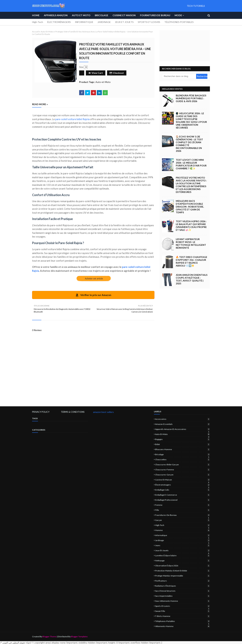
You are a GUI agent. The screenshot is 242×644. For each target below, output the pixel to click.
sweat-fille (183, 611)
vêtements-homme (183, 626)
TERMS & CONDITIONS (73, 412)
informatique (183, 535)
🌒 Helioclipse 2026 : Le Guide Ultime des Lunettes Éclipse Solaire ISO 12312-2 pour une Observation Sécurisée (191, 120)
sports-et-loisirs (183, 606)
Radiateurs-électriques (183, 586)
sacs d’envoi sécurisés (183, 591)
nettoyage (183, 561)
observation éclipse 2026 (183, 566)
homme (183, 530)
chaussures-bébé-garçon (183, 465)
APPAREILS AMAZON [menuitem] (56, 15)
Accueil (35, 32)
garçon (183, 520)
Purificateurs (183, 581)
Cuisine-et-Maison (183, 480)
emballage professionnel (183, 500)
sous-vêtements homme (183, 601)
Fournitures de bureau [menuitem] (155, 15)
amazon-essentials (183, 424)
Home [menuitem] (36, 15)
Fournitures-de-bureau (183, 515)
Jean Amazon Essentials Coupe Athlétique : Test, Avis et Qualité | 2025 (192, 279)
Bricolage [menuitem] (102, 15)
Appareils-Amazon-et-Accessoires (183, 429)
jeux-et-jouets (183, 550)
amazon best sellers (103, 412)
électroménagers (183, 485)
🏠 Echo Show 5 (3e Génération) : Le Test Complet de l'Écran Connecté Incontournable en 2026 (189, 144)
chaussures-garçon (183, 475)
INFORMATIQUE (84, 22)
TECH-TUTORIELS (196, 6)
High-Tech (38, 22)
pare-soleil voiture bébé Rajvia (72, 119)
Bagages (183, 439)
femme (183, 505)
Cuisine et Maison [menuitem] (124, 15)
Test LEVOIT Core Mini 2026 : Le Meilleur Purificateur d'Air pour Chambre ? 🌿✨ (191, 164)
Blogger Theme (49, 637)
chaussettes (183, 459)
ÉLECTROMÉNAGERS (59, 22)
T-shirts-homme (183, 616)
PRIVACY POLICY (41, 412)
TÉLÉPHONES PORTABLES (179, 22)
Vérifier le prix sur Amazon (93, 295)
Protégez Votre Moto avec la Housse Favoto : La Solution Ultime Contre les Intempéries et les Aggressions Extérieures (191, 185)
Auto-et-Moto (47, 32)
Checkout (117, 73)
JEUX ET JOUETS (124, 22)
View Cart (96, 73)
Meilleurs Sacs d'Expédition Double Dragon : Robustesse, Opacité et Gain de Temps (190, 207)
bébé (183, 444)
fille (183, 510)
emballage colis (183, 490)
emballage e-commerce (183, 495)
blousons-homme (183, 449)
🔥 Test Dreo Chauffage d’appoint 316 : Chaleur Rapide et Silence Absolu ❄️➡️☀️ (191, 261)
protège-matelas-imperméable (183, 576)
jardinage (183, 540)
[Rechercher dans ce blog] (179, 76)
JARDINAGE (104, 22)
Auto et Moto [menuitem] (81, 15)
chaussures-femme (183, 470)
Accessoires (183, 419)
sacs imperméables (183, 596)
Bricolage (183, 454)
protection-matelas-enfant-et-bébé (183, 571)
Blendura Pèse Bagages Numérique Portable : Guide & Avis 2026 (191, 98)
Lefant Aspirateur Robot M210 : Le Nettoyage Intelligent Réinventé (191, 243)
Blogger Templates (79, 637)
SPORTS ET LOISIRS (149, 22)
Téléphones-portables (183, 621)
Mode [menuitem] (178, 15)
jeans (183, 545)
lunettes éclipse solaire (183, 555)
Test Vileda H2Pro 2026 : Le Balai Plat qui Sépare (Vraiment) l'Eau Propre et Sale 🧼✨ (191, 226)
